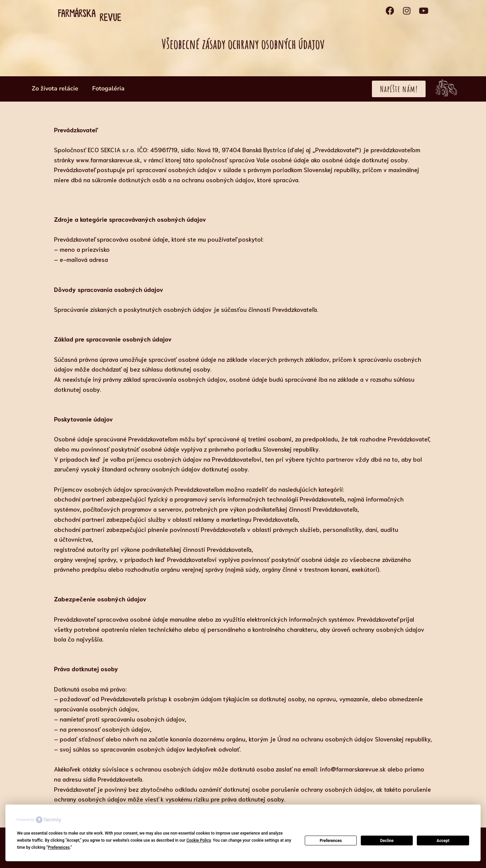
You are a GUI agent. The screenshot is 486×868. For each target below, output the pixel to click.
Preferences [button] (59, 847)
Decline (387, 841)
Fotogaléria (108, 88)
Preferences (331, 841)
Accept (443, 841)
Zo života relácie (55, 88)
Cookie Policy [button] (198, 840)
